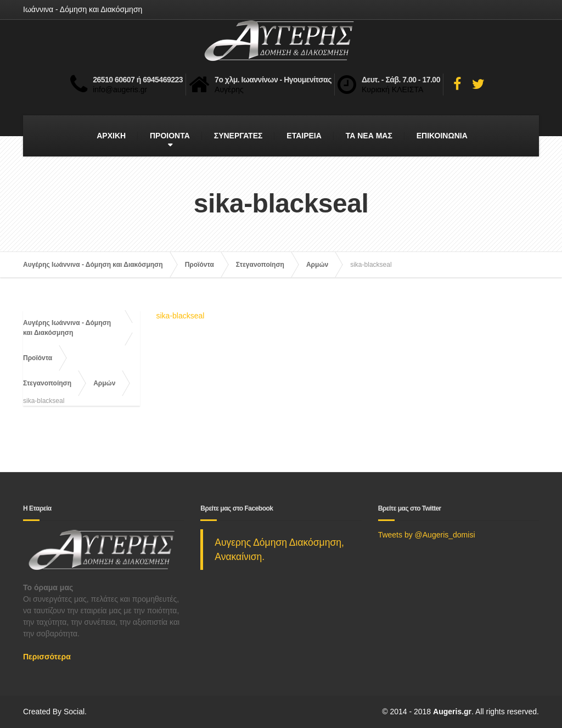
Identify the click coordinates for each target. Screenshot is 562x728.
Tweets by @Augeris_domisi (427, 535)
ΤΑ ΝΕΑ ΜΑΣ (369, 136)
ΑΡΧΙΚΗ (111, 136)
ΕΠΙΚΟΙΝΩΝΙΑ (442, 136)
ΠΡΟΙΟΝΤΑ (170, 136)
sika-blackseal (181, 316)
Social (74, 712)
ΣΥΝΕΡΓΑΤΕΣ (238, 136)
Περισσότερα (47, 657)
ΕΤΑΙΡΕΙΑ (304, 136)
